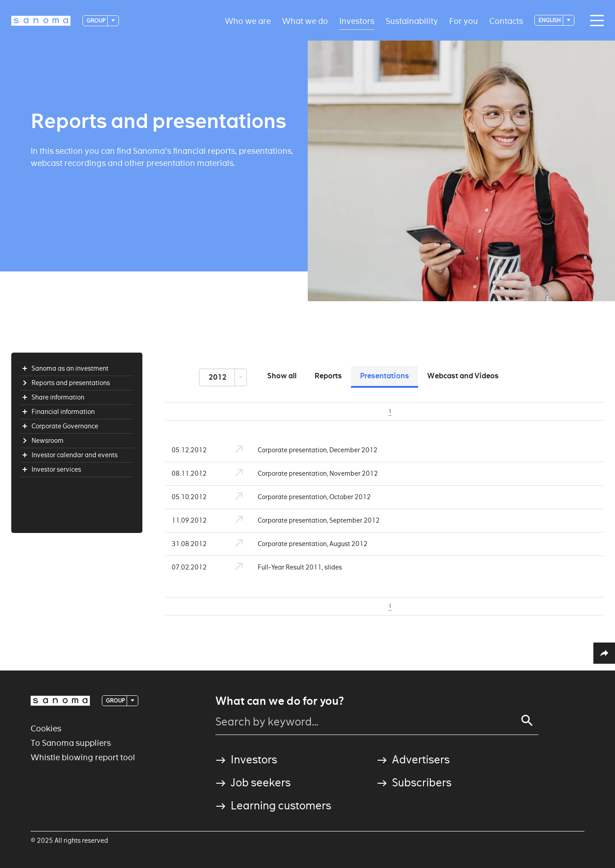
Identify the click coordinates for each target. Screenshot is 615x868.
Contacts (506, 21)
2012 (218, 377)
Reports (328, 376)
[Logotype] (41, 21)
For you (464, 21)
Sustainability (412, 21)
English (550, 20)
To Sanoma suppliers (71, 743)
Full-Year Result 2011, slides (283, 567)
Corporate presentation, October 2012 (298, 497)
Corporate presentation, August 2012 (296, 544)
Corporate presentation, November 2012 (301, 474)
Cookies (46, 728)
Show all (282, 376)
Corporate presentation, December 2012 (301, 450)
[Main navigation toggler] (595, 21)
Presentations (385, 376)
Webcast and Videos (463, 376)
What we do (305, 21)
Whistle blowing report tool (83, 757)
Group (96, 21)
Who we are (248, 21)
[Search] (527, 721)
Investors (357, 21)
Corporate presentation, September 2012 (302, 521)
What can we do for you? (280, 701)
